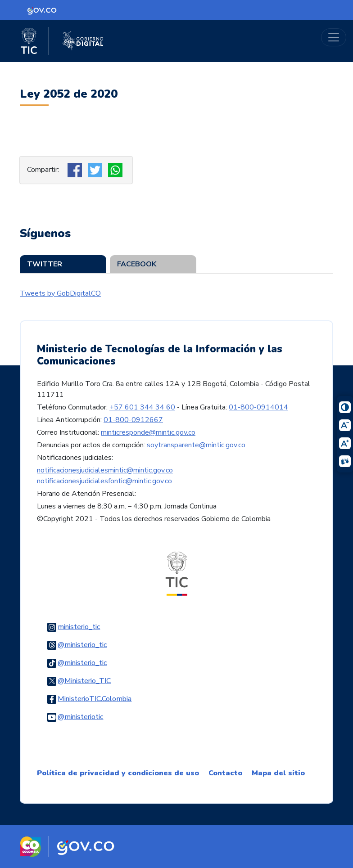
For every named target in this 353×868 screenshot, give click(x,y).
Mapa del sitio (278, 773)
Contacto (225, 773)
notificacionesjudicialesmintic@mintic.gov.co (105, 470)
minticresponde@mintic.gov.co (148, 432)
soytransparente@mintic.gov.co (196, 445)
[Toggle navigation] (334, 37)
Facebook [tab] (137, 264)
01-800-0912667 (133, 420)
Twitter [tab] (45, 264)
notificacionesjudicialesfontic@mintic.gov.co (104, 481)
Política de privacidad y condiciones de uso (118, 773)
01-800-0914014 (258, 407)
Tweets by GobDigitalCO (60, 293)
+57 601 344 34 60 (142, 407)
